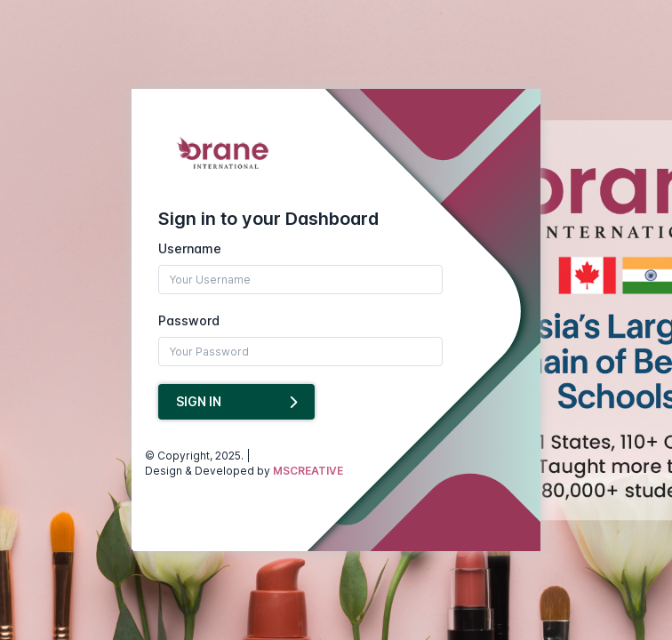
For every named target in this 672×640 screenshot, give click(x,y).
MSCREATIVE (308, 471)
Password (189, 320)
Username (190, 248)
